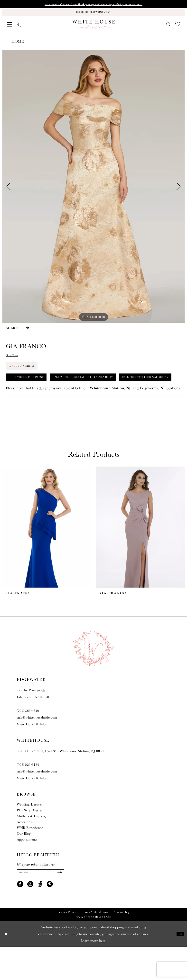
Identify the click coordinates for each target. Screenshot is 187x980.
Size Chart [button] (15, 360)
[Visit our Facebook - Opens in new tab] (20, 917)
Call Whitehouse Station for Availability (115, 391)
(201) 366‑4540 (28, 742)
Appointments (27, 870)
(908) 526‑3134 (28, 796)
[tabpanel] (93, 191)
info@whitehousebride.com (37, 748)
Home (18, 45)
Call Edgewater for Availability (44, 407)
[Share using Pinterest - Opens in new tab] (28, 332)
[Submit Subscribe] (58, 905)
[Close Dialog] (7, 967)
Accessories (25, 853)
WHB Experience (30, 859)
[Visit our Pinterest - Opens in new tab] (50, 917)
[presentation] (47, 558)
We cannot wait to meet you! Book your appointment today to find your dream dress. (93, 5)
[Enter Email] (41, 905)
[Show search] (168, 28)
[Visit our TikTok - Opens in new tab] (40, 917)
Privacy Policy (67, 945)
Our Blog (24, 865)
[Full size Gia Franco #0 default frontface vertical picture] (93, 191)
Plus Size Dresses (30, 841)
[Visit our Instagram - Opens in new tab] (30, 917)
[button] (9, 28)
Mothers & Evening (31, 847)
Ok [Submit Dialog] (179, 967)
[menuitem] (9, 28)
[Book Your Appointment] (93, 15)
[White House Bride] (94, 28)
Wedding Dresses (30, 835)
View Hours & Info (31, 755)
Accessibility (122, 945)
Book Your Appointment (35, 391)
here (102, 974)
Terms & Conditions (95, 945)
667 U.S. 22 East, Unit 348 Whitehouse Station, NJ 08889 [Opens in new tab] (61, 782)
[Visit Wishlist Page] (178, 28)
